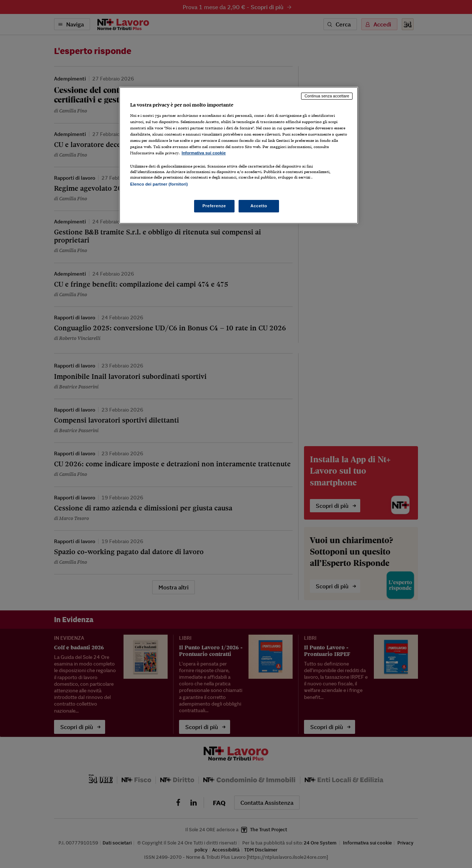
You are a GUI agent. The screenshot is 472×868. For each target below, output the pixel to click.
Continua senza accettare (327, 96)
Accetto (259, 206)
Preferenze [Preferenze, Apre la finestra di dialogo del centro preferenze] (214, 206)
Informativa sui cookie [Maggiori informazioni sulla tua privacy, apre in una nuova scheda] (204, 153)
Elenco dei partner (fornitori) (159, 184)
